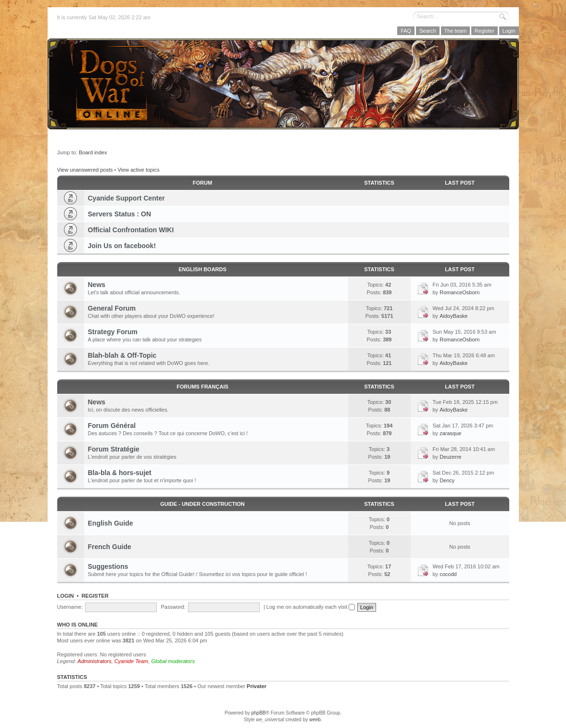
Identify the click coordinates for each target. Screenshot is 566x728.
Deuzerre (450, 457)
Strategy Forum (113, 332)
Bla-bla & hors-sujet (120, 473)
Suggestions (108, 566)
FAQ (406, 31)
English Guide (111, 523)
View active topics (138, 170)
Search (428, 31)
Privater (257, 686)
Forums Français (202, 387)
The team (455, 31)
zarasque (450, 433)
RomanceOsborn (459, 292)
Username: (70, 607)
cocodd (448, 574)
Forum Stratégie (114, 449)
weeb (315, 720)
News (97, 285)
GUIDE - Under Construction (202, 504)
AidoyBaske (453, 316)
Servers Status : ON (120, 214)
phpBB (258, 713)
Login (509, 31)
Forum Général (112, 426)
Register (484, 31)
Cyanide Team (132, 661)
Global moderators (173, 661)
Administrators (94, 661)
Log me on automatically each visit (311, 607)
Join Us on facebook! (122, 246)
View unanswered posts (85, 170)
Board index (93, 152)
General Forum (112, 308)
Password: (173, 607)
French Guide (110, 547)
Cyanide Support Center (126, 198)
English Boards (202, 269)
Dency (447, 480)
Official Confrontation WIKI (131, 230)
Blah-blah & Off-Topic (122, 355)
